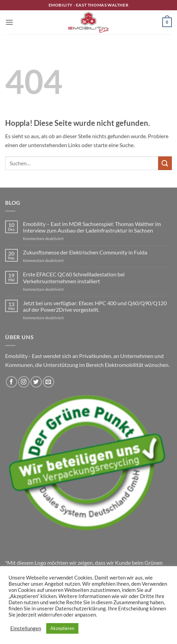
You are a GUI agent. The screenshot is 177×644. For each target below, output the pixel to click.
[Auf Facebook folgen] (11, 382)
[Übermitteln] (165, 163)
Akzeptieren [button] (62, 628)
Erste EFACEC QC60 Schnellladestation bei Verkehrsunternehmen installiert (74, 277)
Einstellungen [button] (26, 628)
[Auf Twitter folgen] (36, 382)
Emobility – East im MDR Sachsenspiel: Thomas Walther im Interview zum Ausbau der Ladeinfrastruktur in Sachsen (92, 227)
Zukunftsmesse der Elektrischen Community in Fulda (85, 252)
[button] (9, 22)
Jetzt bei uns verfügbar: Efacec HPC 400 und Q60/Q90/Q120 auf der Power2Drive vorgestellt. (95, 306)
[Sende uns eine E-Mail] (48, 382)
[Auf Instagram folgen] (24, 382)
